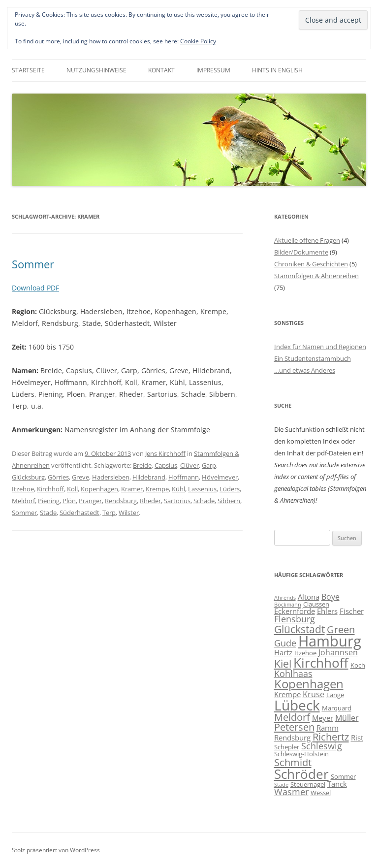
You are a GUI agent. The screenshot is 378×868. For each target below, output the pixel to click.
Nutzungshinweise (96, 70)
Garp (209, 465)
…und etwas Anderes (305, 370)
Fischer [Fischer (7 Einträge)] (352, 611)
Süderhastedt (79, 513)
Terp (109, 513)
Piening (49, 501)
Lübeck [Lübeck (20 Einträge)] (297, 705)
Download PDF (35, 288)
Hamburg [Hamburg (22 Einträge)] (330, 641)
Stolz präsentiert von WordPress (56, 850)
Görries (58, 477)
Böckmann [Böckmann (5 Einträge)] (288, 605)
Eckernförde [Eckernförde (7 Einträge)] (295, 611)
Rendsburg (121, 501)
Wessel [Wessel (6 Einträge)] (321, 793)
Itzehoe (23, 489)
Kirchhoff (50, 489)
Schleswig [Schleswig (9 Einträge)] (322, 746)
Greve (80, 477)
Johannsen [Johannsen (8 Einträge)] (338, 652)
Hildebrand (149, 477)
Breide (142, 465)
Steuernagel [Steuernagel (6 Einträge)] (308, 784)
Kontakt (161, 70)
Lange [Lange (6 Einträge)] (335, 695)
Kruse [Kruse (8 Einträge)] (314, 694)
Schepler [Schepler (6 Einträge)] (287, 747)
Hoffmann (184, 477)
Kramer (132, 489)
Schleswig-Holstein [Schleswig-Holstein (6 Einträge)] (301, 754)
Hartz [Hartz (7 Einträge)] (283, 652)
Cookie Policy (198, 41)
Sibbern (229, 501)
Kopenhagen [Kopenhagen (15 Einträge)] (309, 684)
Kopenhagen (99, 489)
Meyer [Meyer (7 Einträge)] (323, 718)
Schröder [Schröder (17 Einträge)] (301, 774)
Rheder (150, 501)
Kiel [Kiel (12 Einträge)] (283, 663)
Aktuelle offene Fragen (307, 240)
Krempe (157, 489)
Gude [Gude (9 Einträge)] (285, 643)
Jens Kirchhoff (165, 453)
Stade (48, 513)
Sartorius (177, 501)
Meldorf (23, 501)
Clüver (189, 465)
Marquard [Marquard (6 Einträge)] (337, 708)
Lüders (230, 489)
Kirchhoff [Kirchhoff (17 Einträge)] (321, 663)
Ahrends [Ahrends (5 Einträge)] (285, 598)
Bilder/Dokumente (301, 252)
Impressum (213, 70)
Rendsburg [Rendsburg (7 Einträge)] (292, 738)
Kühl (178, 489)
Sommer (33, 264)
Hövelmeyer (220, 477)
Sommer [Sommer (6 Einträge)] (343, 776)
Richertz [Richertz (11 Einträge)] (331, 737)
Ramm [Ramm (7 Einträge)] (328, 728)
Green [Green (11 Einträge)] (341, 629)
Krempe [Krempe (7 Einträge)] (287, 694)
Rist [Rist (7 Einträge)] (357, 738)
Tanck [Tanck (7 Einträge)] (337, 784)
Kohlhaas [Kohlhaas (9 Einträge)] (293, 674)
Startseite (28, 70)
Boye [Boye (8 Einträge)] (331, 597)
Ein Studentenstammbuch (313, 358)
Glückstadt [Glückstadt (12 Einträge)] (299, 629)
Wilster (129, 513)
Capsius (166, 465)
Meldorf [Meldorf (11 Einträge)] (292, 717)
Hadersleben (111, 477)
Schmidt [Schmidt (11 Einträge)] (293, 762)
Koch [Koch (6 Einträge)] (358, 665)
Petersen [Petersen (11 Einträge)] (294, 727)
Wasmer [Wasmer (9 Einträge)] (291, 792)
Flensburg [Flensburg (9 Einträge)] (295, 619)
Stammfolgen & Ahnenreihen (316, 276)
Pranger (90, 501)
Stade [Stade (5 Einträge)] (281, 785)
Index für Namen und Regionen (320, 347)
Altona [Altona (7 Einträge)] (309, 597)
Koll (72, 489)
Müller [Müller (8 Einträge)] (347, 718)
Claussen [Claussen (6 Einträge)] (316, 604)
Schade (204, 501)
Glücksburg (28, 477)
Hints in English (277, 70)
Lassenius (202, 489)
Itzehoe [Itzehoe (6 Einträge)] (305, 653)
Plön (69, 501)
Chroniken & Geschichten (311, 264)
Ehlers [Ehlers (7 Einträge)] (327, 611)
